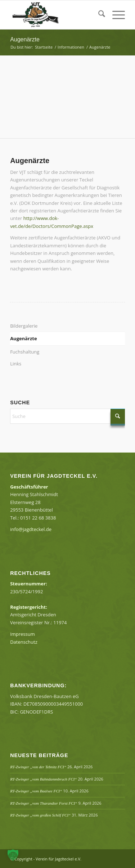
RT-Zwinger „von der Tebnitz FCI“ (38, 767)
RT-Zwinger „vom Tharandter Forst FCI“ (44, 803)
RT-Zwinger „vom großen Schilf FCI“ (40, 815)
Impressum (22, 634)
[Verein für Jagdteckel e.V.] (56, 15)
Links (16, 364)
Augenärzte (25, 39)
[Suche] (98, 15)
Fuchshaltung (25, 352)
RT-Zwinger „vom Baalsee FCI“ (36, 791)
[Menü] (115, 15)
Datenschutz (24, 642)
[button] (13, 855)
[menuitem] (98, 15)
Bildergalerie (24, 326)
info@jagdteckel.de (31, 529)
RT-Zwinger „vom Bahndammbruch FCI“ (43, 779)
